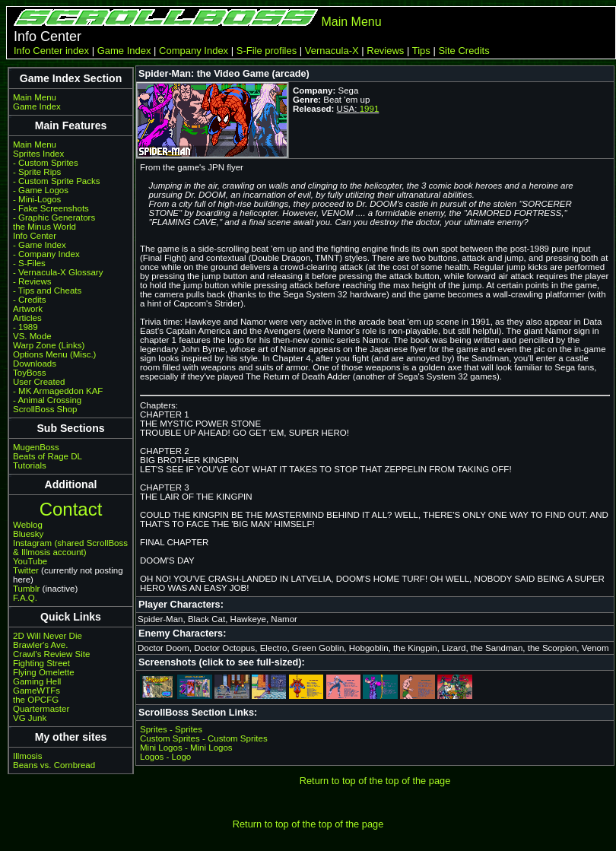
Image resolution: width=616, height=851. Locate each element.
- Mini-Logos (37, 199)
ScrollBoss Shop (45, 409)
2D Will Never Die (48, 636)
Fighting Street (41, 663)
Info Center (35, 236)
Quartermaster (41, 709)
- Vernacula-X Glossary (58, 272)
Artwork (28, 309)
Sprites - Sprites (171, 729)
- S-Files (29, 263)
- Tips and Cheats (47, 291)
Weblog (28, 525)
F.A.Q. (25, 598)
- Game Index (40, 245)
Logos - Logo (165, 757)
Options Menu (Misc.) (54, 354)
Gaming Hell (37, 681)
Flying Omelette (44, 672)
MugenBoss (36, 447)
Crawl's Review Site (51, 654)
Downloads (35, 364)
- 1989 (25, 327)
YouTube (30, 561)
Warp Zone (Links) (49, 345)
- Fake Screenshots (51, 208)
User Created (39, 382)
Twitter (26, 570)
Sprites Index (38, 154)
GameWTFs (37, 691)
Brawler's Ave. (40, 645)
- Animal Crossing (47, 400)
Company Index (194, 51)
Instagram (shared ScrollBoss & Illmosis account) (70, 548)
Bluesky (28, 534)
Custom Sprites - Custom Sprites (204, 738)
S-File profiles (267, 51)
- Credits (30, 300)
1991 (370, 109)
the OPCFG (36, 700)
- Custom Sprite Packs (57, 181)
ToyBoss (30, 373)
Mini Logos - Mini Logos (186, 748)
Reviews (385, 51)
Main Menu (351, 22)
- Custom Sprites (46, 163)
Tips (421, 51)
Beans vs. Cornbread (54, 765)
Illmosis (27, 756)
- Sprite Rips (37, 172)
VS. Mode (32, 336)
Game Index (124, 51)
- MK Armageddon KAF (58, 391)
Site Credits (464, 51)
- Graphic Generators (54, 218)
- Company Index (46, 254)
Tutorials (30, 465)
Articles (27, 318)
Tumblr (26, 589)
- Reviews (32, 281)
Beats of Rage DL (48, 456)
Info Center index (51, 51)
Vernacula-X (332, 51)
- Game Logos (41, 190)
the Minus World (44, 227)
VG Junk (30, 718)
